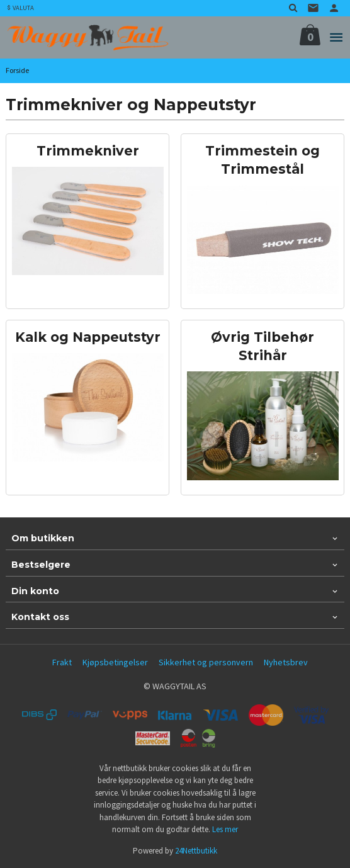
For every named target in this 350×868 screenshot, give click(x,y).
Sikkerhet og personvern (206, 662)
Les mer (225, 829)
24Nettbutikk (196, 851)
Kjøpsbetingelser (115, 662)
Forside (17, 70)
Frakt (62, 662)
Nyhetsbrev (286, 662)
